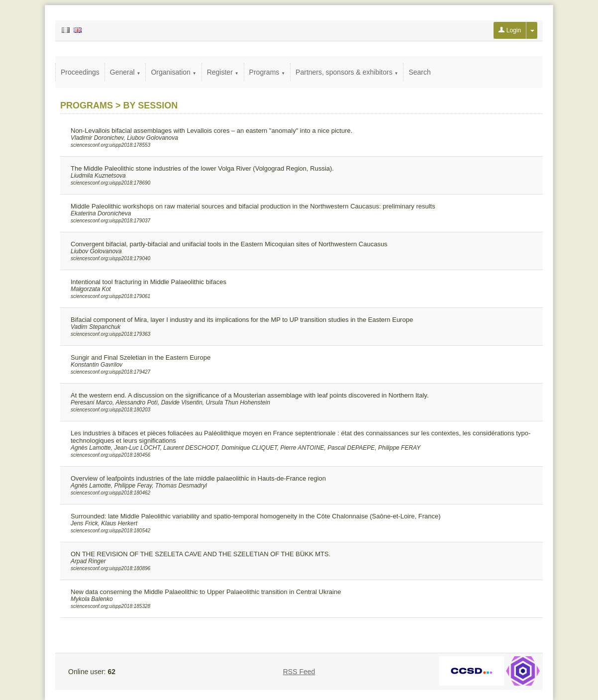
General (125, 72)
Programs (267, 72)
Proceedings (80, 72)
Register (223, 72)
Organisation (173, 72)
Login (510, 30)
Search (419, 72)
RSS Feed (299, 672)
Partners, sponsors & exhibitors (347, 72)
